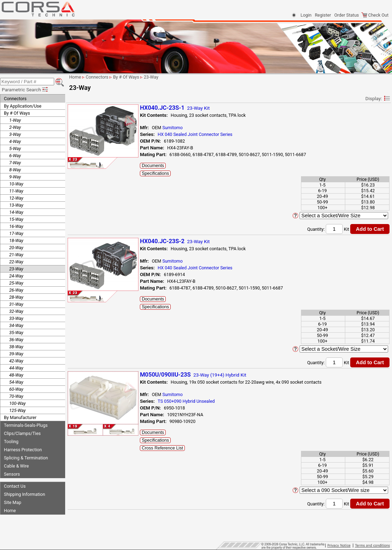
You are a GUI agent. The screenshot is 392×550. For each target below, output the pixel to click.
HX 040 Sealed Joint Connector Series (201, 134)
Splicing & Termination (26, 457)
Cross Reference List (168, 448)
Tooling (11, 441)
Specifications (161, 173)
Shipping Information (24, 494)
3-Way (15, 134)
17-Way (16, 233)
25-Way (16, 282)
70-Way (16, 396)
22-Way (16, 261)
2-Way (15, 127)
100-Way (18, 403)
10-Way (16, 183)
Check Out (375, 15)
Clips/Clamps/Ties (22, 433)
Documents (158, 166)
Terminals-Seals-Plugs (26, 425)
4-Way (15, 141)
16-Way (16, 226)
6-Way (15, 155)
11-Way (16, 190)
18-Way (16, 240)
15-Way (16, 219)
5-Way (15, 148)
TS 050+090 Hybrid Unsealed (192, 401)
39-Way (16, 353)
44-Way (16, 367)
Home (10, 510)
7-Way (15, 162)
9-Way (15, 176)
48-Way (16, 374)
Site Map (13, 502)
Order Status (346, 15)
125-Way (18, 410)
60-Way (16, 388)
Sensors (12, 473)
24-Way (16, 275)
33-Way (16, 318)
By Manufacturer (20, 417)
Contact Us (15, 485)
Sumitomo (178, 128)
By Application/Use (23, 105)
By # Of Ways (17, 112)
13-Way (16, 204)
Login (306, 15)
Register (323, 15)
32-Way (16, 311)
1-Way (15, 119)
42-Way (16, 360)
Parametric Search (25, 89)
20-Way (16, 247)
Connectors (15, 98)
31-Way (16, 303)
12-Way (16, 197)
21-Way (16, 254)
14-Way (16, 211)
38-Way (16, 346)
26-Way (16, 289)
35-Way (16, 332)
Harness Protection (23, 449)
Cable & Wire (16, 465)
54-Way (16, 381)
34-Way (16, 325)
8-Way (15, 169)
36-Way (16, 339)
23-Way (16, 268)
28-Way (16, 296)
